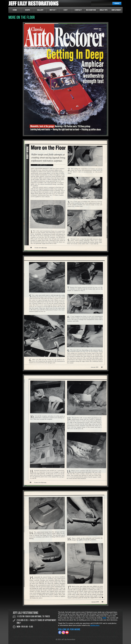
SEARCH (117, 3)
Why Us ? (53, 10)
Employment (116, 10)
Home (15, 10)
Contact (78, 10)
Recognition (91, 10)
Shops (27, 10)
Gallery (40, 10)
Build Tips (104, 10)
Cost (66, 10)
